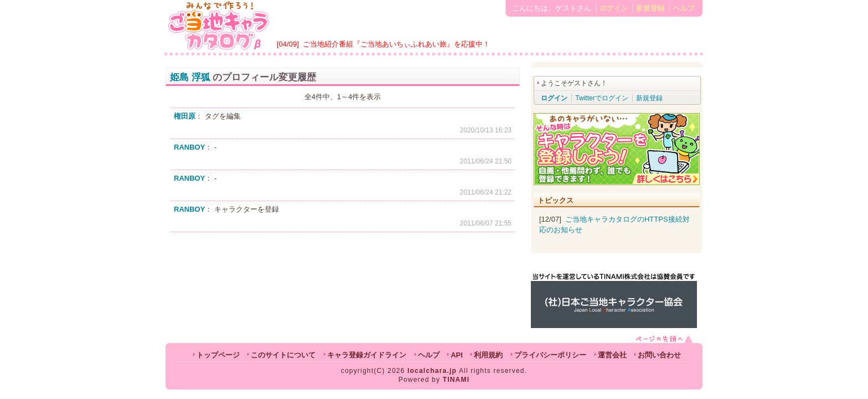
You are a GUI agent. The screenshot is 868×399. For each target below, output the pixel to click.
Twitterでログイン (601, 98)
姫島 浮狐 (190, 77)
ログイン (614, 8)
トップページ (218, 355)
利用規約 (488, 355)
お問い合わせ (659, 355)
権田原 (185, 116)
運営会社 (612, 355)
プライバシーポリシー (550, 355)
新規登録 (650, 8)
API (457, 355)
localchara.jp (432, 371)
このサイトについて (283, 355)
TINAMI (456, 380)
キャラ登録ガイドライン (367, 355)
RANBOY (189, 147)
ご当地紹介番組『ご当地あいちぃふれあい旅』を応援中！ (396, 44)
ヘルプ (684, 8)
